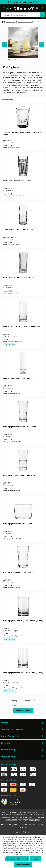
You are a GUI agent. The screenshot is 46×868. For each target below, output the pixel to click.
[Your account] (42, 8)
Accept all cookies (23, 865)
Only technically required (17, 859)
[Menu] (4, 8)
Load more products (23, 711)
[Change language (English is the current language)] (10, 8)
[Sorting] (23, 100)
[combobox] (20, 15)
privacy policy (27, 854)
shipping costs (35, 820)
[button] (23, 723)
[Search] (42, 15)
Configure (35, 859)
